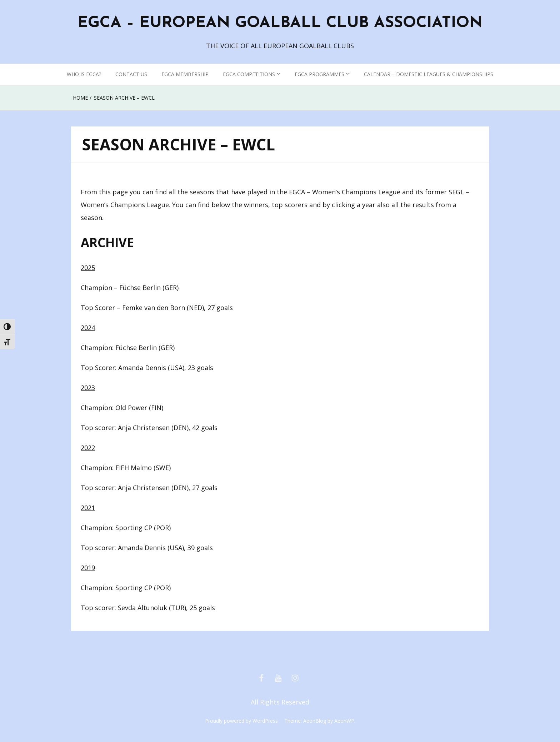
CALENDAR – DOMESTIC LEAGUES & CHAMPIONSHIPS (429, 74)
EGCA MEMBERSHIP (185, 74)
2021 (88, 508)
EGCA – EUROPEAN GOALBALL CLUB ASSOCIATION (280, 23)
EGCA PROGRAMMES (319, 74)
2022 (88, 448)
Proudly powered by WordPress (241, 721)
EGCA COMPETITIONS (249, 74)
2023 (88, 388)
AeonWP (344, 721)
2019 (88, 568)
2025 (88, 268)
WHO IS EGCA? (84, 74)
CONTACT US (131, 74)
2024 (88, 328)
